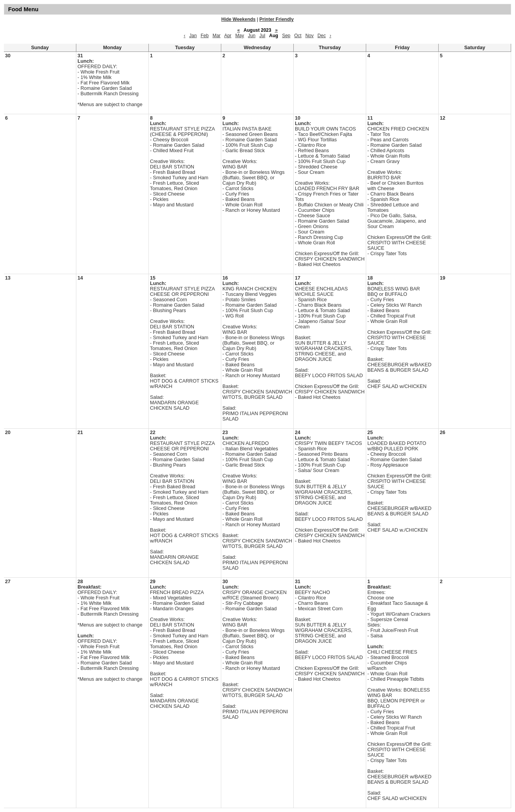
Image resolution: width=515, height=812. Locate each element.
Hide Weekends (238, 19)
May (240, 36)
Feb (205, 36)
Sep (286, 36)
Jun (252, 36)
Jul (262, 36)
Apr (228, 36)
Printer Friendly (276, 19)
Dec (321, 36)
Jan (193, 36)
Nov (309, 36)
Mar (216, 36)
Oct (298, 36)
